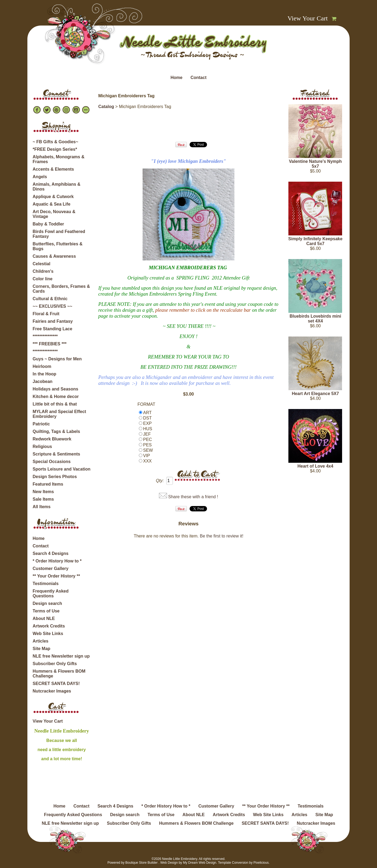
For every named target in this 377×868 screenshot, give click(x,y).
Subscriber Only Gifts (55, 664)
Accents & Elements (53, 169)
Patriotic (41, 424)
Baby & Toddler (48, 224)
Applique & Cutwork (53, 197)
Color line (43, 279)
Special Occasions (52, 462)
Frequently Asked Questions (51, 593)
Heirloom (42, 366)
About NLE (44, 618)
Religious (42, 446)
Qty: (160, 481)
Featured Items (48, 484)
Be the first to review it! (222, 536)
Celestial (42, 264)
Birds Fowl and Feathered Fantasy (59, 234)
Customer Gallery (51, 568)
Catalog (106, 107)
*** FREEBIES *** (50, 344)
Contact (198, 78)
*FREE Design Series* (55, 149)
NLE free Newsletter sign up (61, 656)
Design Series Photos (55, 477)
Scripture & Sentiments (57, 454)
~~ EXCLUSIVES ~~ (53, 306)
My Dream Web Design (200, 863)
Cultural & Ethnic (50, 299)
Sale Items (43, 499)
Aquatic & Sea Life (52, 204)
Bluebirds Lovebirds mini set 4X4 (315, 319)
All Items (42, 507)
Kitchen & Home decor (56, 397)
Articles (41, 641)
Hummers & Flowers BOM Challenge (59, 674)
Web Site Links (48, 634)
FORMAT (146, 404)
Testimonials (46, 584)
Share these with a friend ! (193, 497)
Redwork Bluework (52, 439)
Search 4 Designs (51, 553)
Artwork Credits (49, 626)
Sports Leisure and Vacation (62, 469)
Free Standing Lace (53, 329)
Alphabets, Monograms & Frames (59, 159)
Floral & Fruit (46, 314)
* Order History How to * (57, 561)
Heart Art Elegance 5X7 (315, 394)
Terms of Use (46, 611)
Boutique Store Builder (142, 863)
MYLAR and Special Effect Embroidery (59, 414)
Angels (40, 177)
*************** (45, 336)
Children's (43, 271)
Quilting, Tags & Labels (57, 431)
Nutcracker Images (52, 691)
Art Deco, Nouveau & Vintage (54, 214)
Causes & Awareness (54, 256)
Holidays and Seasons (56, 389)
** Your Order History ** (56, 576)
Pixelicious (261, 863)
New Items (43, 492)
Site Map (42, 649)
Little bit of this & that (55, 404)
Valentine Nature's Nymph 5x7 (315, 164)
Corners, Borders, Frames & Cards (61, 289)
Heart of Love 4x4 (315, 466)
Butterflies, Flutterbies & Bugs (58, 246)
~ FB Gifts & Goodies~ (56, 142)
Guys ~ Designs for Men (57, 359)
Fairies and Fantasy (53, 321)
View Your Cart (308, 18)
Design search (47, 603)
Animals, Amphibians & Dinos (57, 187)
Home (176, 78)
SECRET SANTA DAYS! (56, 684)
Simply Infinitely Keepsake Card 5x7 (316, 241)
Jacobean (43, 381)
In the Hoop (45, 374)
